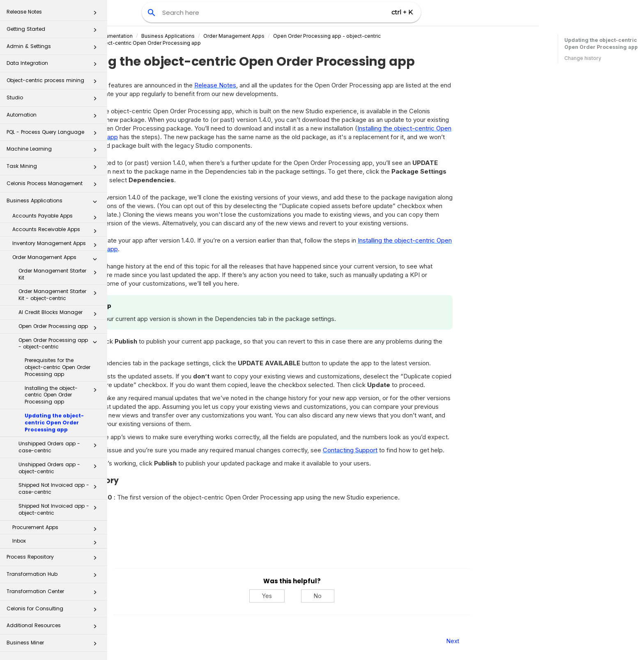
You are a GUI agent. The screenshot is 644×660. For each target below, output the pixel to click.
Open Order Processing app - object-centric (60, 344)
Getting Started (54, 31)
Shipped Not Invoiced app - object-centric (60, 509)
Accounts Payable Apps (57, 218)
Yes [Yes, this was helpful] (351, 596)
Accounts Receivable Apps (57, 231)
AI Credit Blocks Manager (60, 314)
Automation (54, 117)
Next (536, 641)
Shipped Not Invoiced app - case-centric (60, 488)
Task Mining (54, 168)
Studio (54, 100)
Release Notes (54, 14)
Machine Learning (54, 151)
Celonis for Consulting (54, 611)
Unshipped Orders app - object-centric (60, 468)
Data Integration (54, 65)
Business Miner (54, 645)
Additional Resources (54, 628)
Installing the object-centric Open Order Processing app (63, 395)
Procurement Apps (57, 529)
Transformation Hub (54, 576)
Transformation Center (54, 594)
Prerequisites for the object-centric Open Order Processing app (57, 367)
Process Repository (54, 559)
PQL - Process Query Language (54, 134)
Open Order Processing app (60, 328)
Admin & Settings (54, 49)
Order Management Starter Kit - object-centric (60, 295)
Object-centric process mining (54, 83)
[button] (95, 14)
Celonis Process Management (54, 186)
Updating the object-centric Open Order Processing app (54, 423)
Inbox (57, 543)
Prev (130, 641)
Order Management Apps (57, 259)
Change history (583, 58)
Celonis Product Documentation (178, 36)
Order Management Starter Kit (60, 274)
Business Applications (54, 203)
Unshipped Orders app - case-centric (60, 447)
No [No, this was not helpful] (401, 596)
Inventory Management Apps (57, 245)
